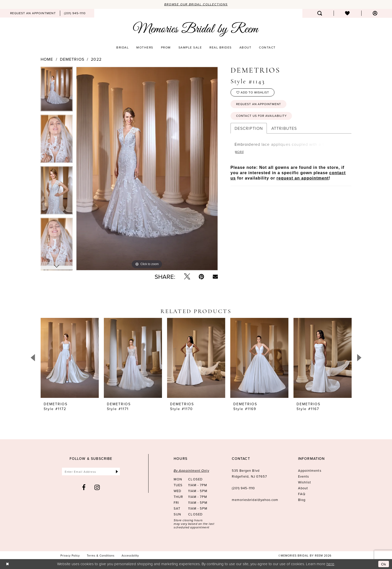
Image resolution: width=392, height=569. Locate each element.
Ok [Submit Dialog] (384, 564)
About (303, 488)
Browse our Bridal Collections (196, 4)
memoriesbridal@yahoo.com (255, 500)
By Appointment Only (191, 471)
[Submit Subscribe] (117, 472)
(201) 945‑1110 (243, 488)
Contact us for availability (262, 116)
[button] (375, 13)
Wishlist (305, 482)
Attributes (284, 129)
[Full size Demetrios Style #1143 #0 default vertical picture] (147, 169)
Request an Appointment (259, 104)
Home (47, 59)
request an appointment (303, 179)
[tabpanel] (57, 91)
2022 (96, 59)
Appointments (310, 470)
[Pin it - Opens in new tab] (201, 277)
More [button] (240, 153)
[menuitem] (33, 13)
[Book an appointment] (33, 13)
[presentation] (70, 358)
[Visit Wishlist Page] (347, 13)
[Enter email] (91, 472)
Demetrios (72, 59)
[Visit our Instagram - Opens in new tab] (97, 487)
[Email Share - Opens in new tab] (215, 277)
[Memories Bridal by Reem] (196, 29)
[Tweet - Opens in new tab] (187, 277)
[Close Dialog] (7, 564)
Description (249, 129)
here (330, 564)
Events (304, 476)
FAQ (302, 494)
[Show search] (320, 13)
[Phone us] (75, 13)
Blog (302, 500)
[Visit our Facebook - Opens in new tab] (84, 487)
